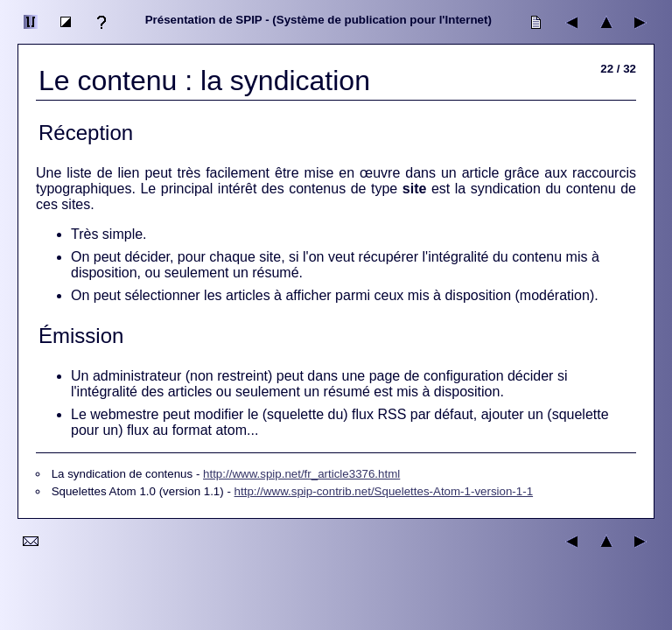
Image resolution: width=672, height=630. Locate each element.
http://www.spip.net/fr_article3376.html (301, 474)
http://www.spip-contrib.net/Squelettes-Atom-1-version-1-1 (384, 491)
